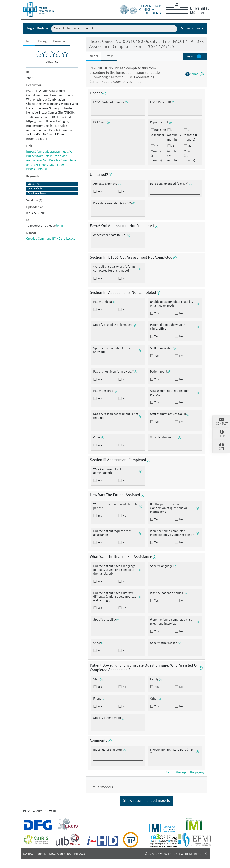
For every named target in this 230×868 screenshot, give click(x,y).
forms (195, 74)
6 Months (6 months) (191, 135)
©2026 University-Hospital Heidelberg (173, 854)
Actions (186, 29)
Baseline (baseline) (158, 133)
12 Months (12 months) (156, 153)
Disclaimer (57, 854)
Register (43, 29)
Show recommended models (146, 801)
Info (29, 41)
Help (222, 434)
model (94, 56)
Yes (99, 192)
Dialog (42, 41)
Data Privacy (76, 854)
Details (109, 56)
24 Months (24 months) (173, 153)
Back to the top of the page (185, 773)
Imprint (42, 854)
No (124, 192)
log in (60, 226)
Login (30, 29)
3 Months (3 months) (174, 135)
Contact (29, 854)
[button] (195, 56)
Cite (222, 446)
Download (60, 41)
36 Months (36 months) (189, 153)
